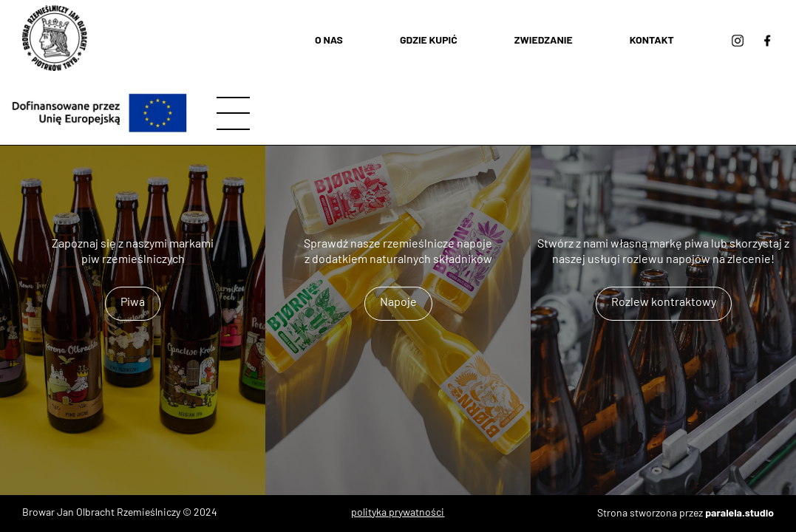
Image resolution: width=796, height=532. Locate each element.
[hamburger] (233, 113)
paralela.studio (739, 512)
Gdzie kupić (429, 40)
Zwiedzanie (544, 40)
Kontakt (652, 40)
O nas (329, 40)
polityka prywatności (398, 513)
